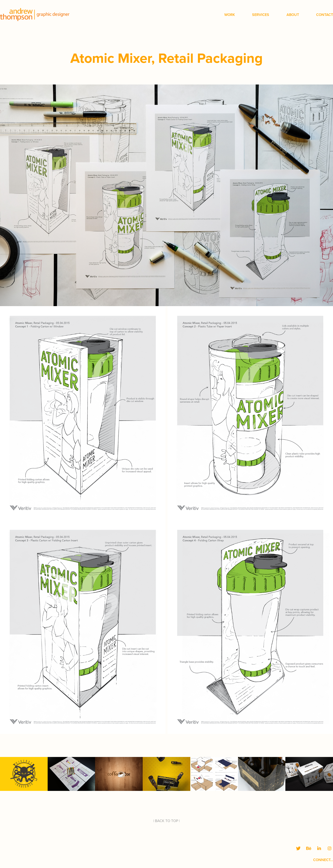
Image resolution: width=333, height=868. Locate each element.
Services (261, 15)
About (293, 15)
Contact (325, 15)
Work (230, 15)
